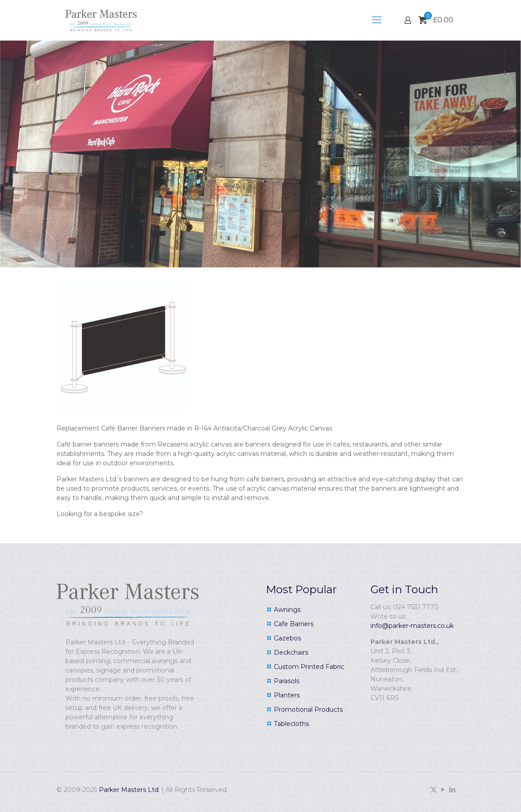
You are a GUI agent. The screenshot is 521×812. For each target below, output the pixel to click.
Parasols (287, 681)
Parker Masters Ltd (129, 790)
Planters (287, 695)
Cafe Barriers (294, 624)
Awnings (287, 610)
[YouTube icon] (443, 789)
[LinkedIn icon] (452, 789)
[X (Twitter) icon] (433, 789)
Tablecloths (291, 724)
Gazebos (287, 638)
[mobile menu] (377, 20)
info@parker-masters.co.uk (412, 626)
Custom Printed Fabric (309, 667)
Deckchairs (291, 652)
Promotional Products (308, 709)
